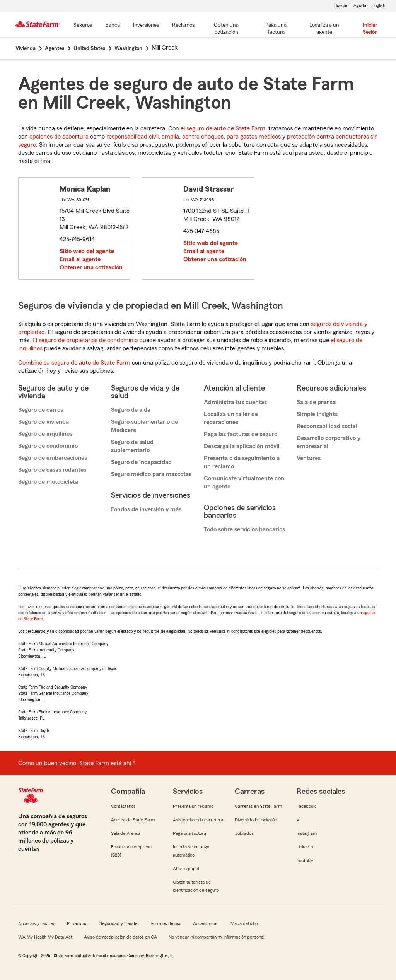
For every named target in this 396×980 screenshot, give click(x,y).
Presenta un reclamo (193, 806)
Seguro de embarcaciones (53, 458)
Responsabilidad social (327, 426)
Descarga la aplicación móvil (242, 446)
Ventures (309, 458)
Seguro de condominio (48, 446)
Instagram (307, 833)
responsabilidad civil (132, 137)
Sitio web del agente (87, 251)
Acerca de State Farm (133, 820)
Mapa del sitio (244, 923)
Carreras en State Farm (258, 806)
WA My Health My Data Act (45, 937)
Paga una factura (189, 833)
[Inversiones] (146, 26)
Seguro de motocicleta (48, 482)
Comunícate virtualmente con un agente (244, 482)
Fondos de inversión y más (146, 509)
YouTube (305, 860)
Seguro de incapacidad (141, 462)
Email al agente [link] (80, 259)
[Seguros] (83, 26)
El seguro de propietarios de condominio (85, 340)
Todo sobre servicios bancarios (244, 529)
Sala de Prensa (126, 833)
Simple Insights (317, 414)
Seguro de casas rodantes (52, 470)
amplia (170, 137)
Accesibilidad (206, 923)
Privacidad (77, 923)
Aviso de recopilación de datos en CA (120, 937)
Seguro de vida (131, 410)
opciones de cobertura (59, 137)
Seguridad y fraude (118, 923)
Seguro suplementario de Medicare (144, 426)
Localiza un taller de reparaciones (231, 418)
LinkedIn (305, 847)
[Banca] (113, 26)
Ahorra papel (186, 869)
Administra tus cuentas (235, 402)
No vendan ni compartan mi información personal (216, 937)
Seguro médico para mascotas (151, 474)
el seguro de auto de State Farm (223, 128)
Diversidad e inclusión (256, 820)
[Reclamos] (183, 26)
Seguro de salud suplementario (132, 446)
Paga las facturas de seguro (241, 434)
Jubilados (244, 833)
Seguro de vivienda (44, 422)
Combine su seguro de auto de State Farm (74, 363)
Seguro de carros (41, 410)
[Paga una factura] (276, 29)
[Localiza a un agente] (324, 29)
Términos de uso (165, 923)
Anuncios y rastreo (37, 923)
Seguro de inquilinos (45, 434)
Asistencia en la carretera (198, 820)
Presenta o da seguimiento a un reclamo (242, 462)
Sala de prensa (316, 402)
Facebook (306, 806)
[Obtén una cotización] (226, 29)
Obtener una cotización (91, 267)
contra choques (203, 137)
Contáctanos (123, 806)
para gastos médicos (254, 137)
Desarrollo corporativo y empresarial (329, 442)
